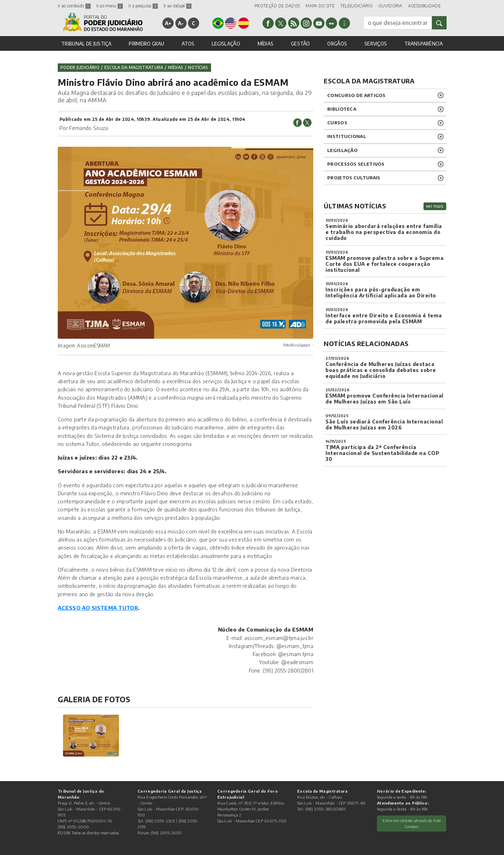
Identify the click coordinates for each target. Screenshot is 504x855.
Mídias (176, 67)
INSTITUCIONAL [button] (347, 136)
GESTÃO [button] (300, 44)
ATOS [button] (188, 44)
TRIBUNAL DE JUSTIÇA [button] (86, 44)
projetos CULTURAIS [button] (354, 178)
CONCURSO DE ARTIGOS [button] (356, 95)
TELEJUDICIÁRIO (356, 6)
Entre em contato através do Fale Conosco (412, 823)
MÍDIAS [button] (266, 44)
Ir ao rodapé (177, 6)
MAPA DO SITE (320, 6)
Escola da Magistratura (134, 67)
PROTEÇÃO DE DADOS (277, 6)
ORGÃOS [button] (337, 44)
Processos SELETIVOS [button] (356, 164)
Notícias (198, 67)
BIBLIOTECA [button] (342, 109)
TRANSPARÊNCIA (423, 44)
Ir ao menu (110, 6)
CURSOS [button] (337, 123)
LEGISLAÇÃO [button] (226, 44)
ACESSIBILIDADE (424, 6)
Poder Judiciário (80, 67)
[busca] (398, 23)
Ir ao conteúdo (74, 6)
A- (181, 23)
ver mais (435, 206)
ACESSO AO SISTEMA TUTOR (98, 608)
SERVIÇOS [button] (376, 44)
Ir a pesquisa (143, 6)
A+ (168, 23)
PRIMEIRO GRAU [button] (146, 44)
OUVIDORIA (390, 6)
